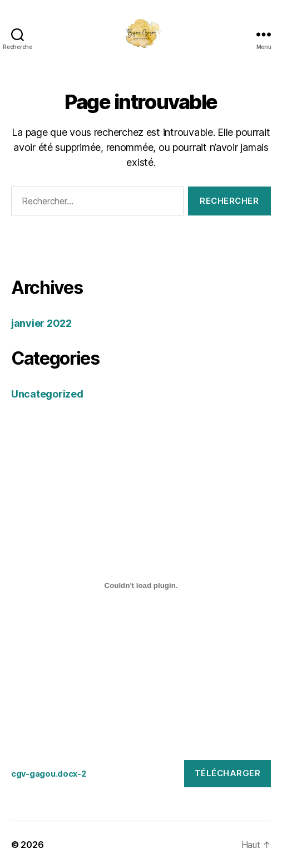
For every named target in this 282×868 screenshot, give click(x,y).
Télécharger (228, 773)
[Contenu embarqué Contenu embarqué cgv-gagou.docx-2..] (141, 585)
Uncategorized (47, 394)
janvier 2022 (41, 323)
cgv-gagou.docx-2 (49, 774)
